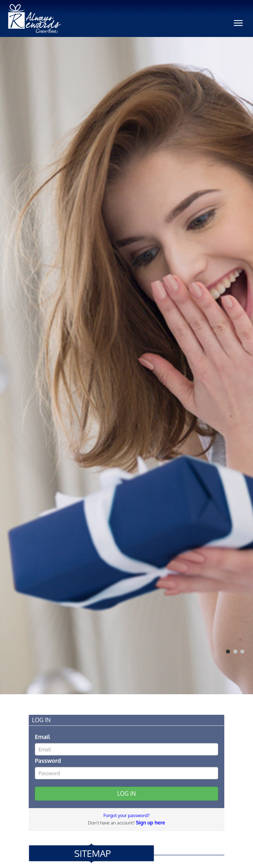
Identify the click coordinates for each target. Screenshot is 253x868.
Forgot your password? (126, 815)
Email (42, 737)
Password (48, 761)
